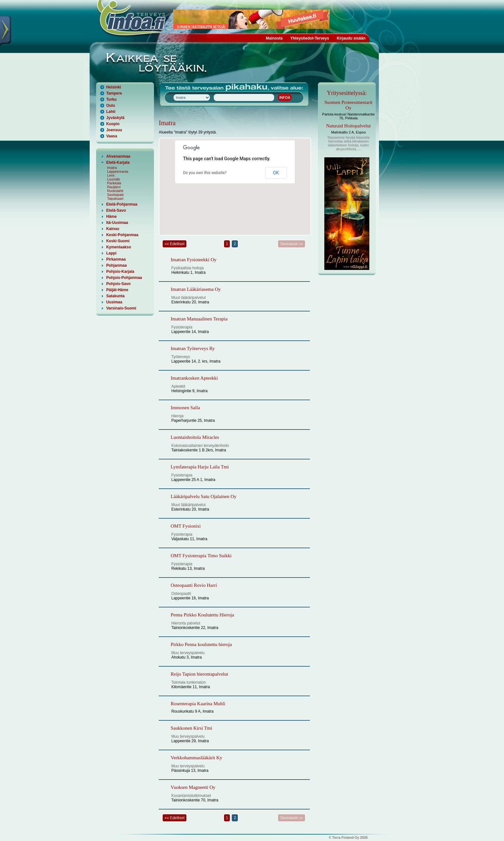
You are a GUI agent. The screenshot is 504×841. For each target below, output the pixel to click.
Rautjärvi (114, 187)
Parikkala (114, 183)
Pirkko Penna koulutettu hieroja (201, 644)
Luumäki (113, 179)
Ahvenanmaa (118, 156)
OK (276, 173)
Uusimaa (114, 302)
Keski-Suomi (118, 241)
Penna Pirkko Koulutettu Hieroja (202, 615)
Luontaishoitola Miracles (195, 437)
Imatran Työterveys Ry (193, 348)
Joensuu (114, 130)
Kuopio (113, 124)
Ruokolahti (115, 191)
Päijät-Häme (117, 290)
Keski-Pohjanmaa (122, 235)
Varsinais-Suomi (121, 308)
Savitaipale (115, 195)
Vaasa (112, 136)
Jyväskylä (115, 118)
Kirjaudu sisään (351, 38)
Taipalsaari (115, 199)
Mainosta (274, 38)
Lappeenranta (118, 171)
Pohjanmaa (116, 265)
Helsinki (113, 87)
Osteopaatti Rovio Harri (194, 585)
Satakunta (115, 296)
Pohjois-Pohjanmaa (124, 278)
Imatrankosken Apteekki (194, 378)
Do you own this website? (205, 173)
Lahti (111, 112)
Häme (111, 217)
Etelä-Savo (116, 210)
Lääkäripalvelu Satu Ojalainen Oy (204, 496)
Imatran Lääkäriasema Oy (196, 289)
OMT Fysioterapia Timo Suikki (201, 556)
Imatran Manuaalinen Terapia (199, 319)
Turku (111, 99)
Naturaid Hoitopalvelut (349, 126)
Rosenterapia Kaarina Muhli (198, 704)
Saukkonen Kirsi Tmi (191, 728)
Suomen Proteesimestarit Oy (348, 105)
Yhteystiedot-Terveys (310, 38)
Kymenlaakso (118, 247)
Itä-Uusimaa (117, 223)
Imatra (112, 168)
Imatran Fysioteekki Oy (194, 260)
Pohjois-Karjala (120, 272)
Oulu (110, 106)
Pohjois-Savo (118, 284)
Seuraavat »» (291, 244)
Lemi (111, 175)
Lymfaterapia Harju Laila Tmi (200, 467)
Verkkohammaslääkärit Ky (196, 758)
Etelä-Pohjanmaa (122, 204)
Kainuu (113, 229)
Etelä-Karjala (118, 162)
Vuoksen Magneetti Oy (193, 787)
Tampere (114, 93)
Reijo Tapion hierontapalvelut (199, 674)
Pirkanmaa (116, 259)
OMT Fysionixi (186, 526)
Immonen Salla (185, 408)
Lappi (111, 253)
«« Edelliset (175, 244)
